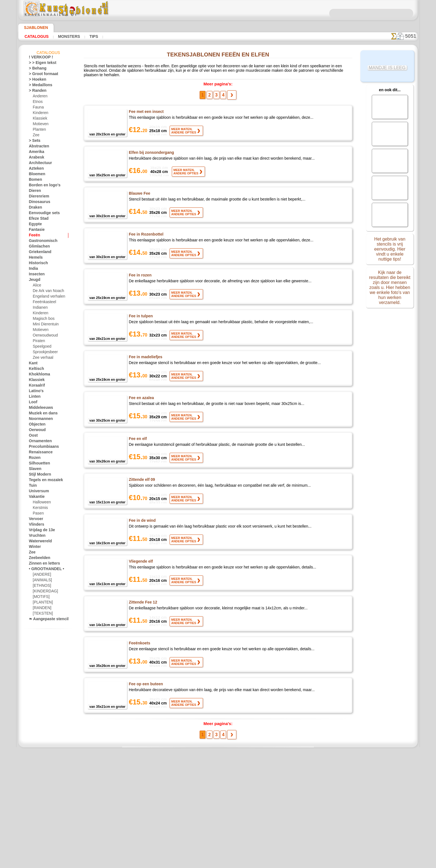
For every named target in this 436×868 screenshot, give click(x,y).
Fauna (38, 108)
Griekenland (38, 253)
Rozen (34, 459)
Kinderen (40, 114)
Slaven (34, 470)
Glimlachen (37, 247)
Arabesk (35, 158)
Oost (33, 436)
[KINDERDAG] (44, 592)
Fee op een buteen (145, 682)
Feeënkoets (139, 642)
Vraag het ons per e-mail (218, 829)
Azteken (35, 169)
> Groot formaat (41, 75)
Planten (39, 130)
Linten (34, 397)
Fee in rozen (140, 274)
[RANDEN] (41, 609)
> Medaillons (39, 86)
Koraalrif (36, 386)
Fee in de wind (142, 519)
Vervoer (35, 520)
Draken (34, 208)
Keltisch (35, 370)
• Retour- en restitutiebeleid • (218, 820)
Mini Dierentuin (45, 325)
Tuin (32, 486)
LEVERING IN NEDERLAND (248, 779)
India (33, 269)
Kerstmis (40, 509)
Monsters (65, 36)
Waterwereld (39, 542)
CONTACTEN (209, 779)
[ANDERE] (41, 575)
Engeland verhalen (47, 297)
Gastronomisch (41, 242)
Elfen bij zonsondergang (151, 151)
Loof (32, 403)
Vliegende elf (141, 560)
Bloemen (35, 175)
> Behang (36, 69)
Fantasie (36, 231)
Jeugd (33, 281)
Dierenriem (37, 197)
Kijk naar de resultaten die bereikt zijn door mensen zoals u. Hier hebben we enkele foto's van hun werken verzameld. (390, 285)
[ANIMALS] (42, 581)
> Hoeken (36, 80)
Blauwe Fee (139, 192)
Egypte (34, 225)
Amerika (35, 153)
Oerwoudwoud (44, 336)
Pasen (37, 514)
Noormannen (39, 420)
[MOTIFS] (40, 598)
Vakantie (36, 498)
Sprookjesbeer (44, 353)
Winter (34, 548)
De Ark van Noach (47, 292)
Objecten (36, 425)
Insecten (35, 275)
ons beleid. (295, 864)
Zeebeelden (37, 559)
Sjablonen (34, 28)
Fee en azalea (141, 396)
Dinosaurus (38, 203)
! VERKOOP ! (39, 58)
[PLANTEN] (42, 603)
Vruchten (36, 536)
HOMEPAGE (161, 779)
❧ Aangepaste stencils (46, 620)
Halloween (41, 503)
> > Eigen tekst (39, 64)
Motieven (40, 125)
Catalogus (35, 36)
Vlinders (35, 525)
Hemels (34, 258)
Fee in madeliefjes (145, 355)
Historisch (37, 264)
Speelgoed (40, 347)
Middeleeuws (39, 409)
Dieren (34, 192)
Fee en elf (138, 437)
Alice (36, 286)
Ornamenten (39, 442)
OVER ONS (185, 779)
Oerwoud (36, 431)
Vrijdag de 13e (39, 531)
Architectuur (39, 164)
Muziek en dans (41, 414)
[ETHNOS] (41, 587)
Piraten (38, 342)
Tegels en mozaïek (42, 481)
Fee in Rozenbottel (146, 233)
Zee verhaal (42, 358)
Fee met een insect (146, 110)
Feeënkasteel (43, 303)
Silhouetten (38, 464)
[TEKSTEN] (41, 614)
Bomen (34, 180)
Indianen (39, 308)
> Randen (36, 92)
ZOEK (281, 779)
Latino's (35, 392)
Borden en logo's (41, 186)
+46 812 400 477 (226, 792)
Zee (35, 136)
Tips (87, 36)
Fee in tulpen (140, 315)
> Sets (33, 142)
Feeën (33, 236)
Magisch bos (43, 320)
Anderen (39, 97)
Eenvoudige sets (41, 214)
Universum (37, 492)
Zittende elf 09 (142, 478)
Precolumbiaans (41, 447)
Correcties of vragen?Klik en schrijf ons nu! (218, 760)
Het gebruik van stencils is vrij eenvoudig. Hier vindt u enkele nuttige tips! (390, 248)
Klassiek (39, 119)
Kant (33, 364)
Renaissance (39, 453)
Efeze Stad (37, 219)
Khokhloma (38, 375)
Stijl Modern (38, 475)
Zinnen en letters (42, 564)
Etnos (37, 103)
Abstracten (38, 147)
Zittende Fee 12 (143, 601)
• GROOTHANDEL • (43, 570)
